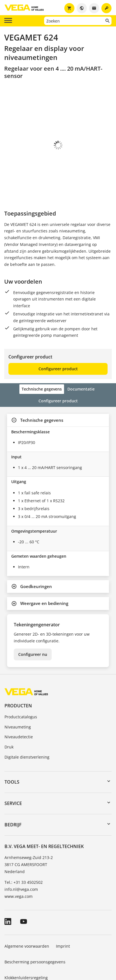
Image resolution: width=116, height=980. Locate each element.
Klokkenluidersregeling (26, 946)
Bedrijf (13, 793)
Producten (18, 674)
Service (13, 772)
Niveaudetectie (19, 706)
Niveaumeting (18, 696)
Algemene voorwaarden (27, 915)
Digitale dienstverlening (27, 726)
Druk (9, 716)
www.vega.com (19, 865)
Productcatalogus (21, 686)
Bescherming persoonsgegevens (35, 931)
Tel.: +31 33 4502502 (24, 851)
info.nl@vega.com (21, 858)
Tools (12, 751)
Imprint (63, 915)
